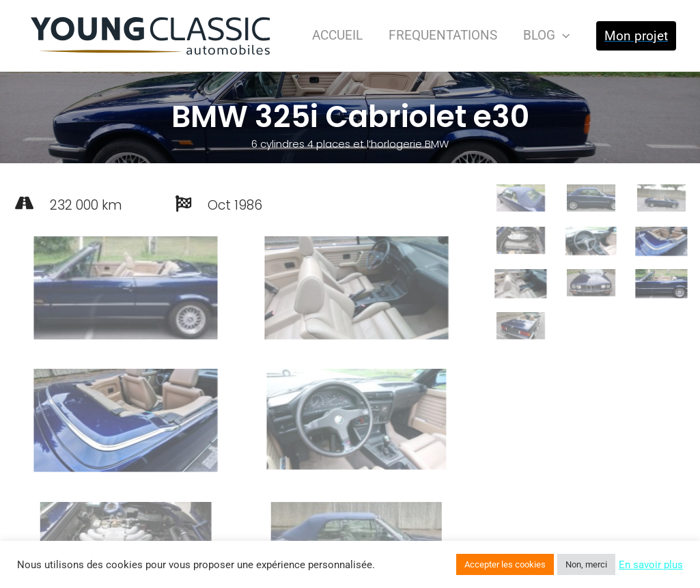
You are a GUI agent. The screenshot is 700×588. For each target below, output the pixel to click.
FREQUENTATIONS (443, 35)
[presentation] (562, 35)
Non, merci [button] (586, 564)
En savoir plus (651, 565)
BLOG (546, 35)
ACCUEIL (337, 35)
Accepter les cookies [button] (505, 564)
